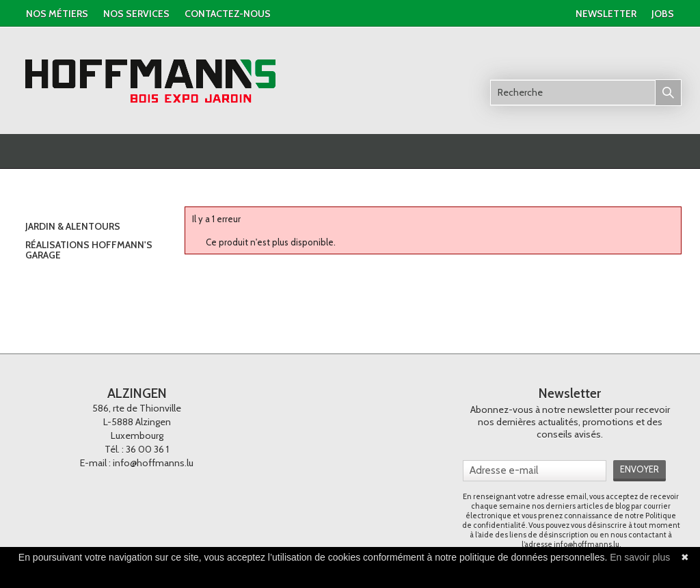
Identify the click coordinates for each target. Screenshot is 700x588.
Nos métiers (57, 14)
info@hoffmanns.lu (153, 463)
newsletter (606, 14)
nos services (136, 14)
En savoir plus (640, 557)
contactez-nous (228, 14)
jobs (663, 14)
